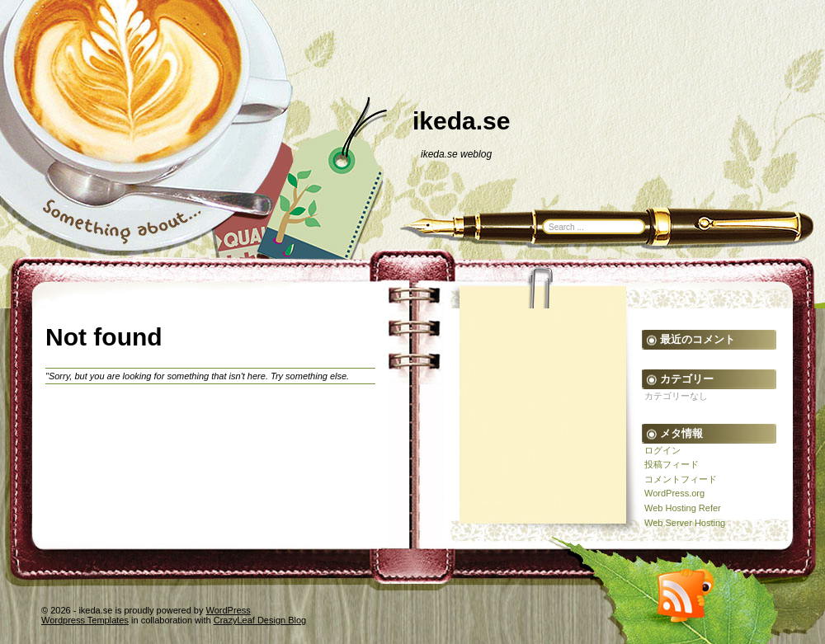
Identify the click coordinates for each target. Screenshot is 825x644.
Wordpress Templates (85, 620)
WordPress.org (674, 493)
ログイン (662, 450)
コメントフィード (681, 479)
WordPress (229, 610)
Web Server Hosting (685, 523)
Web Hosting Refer (683, 508)
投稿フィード (672, 464)
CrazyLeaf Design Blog (260, 620)
